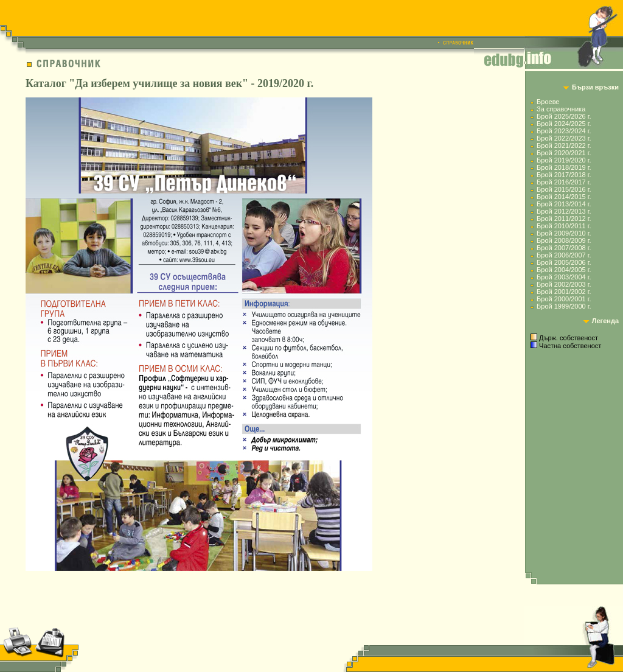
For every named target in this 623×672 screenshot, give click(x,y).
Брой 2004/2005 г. (564, 270)
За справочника (561, 109)
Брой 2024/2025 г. (564, 124)
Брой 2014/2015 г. (564, 197)
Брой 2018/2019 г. (564, 167)
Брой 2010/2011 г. (564, 226)
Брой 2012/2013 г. (564, 211)
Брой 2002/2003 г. (564, 284)
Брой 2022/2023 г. (564, 138)
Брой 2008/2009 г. (564, 240)
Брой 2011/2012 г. (564, 219)
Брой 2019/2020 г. (564, 160)
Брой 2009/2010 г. (564, 233)
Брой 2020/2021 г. (564, 153)
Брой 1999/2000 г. (564, 306)
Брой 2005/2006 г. (564, 262)
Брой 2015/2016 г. (564, 189)
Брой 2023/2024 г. (564, 131)
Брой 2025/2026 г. (564, 116)
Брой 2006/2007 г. (564, 255)
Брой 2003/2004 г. (564, 277)
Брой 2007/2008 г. (564, 248)
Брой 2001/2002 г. (564, 292)
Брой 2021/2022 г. (564, 145)
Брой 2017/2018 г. (564, 175)
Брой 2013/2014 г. (564, 204)
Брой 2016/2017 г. (564, 182)
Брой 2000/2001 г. (564, 299)
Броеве (548, 102)
